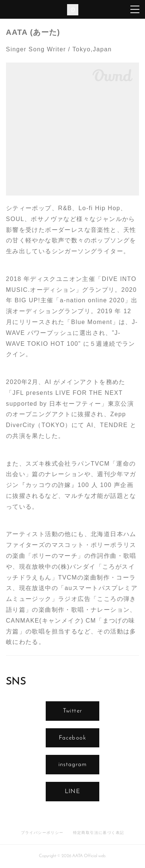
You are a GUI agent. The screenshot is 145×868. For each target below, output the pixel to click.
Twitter (73, 711)
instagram (73, 765)
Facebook (72, 738)
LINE (73, 792)
